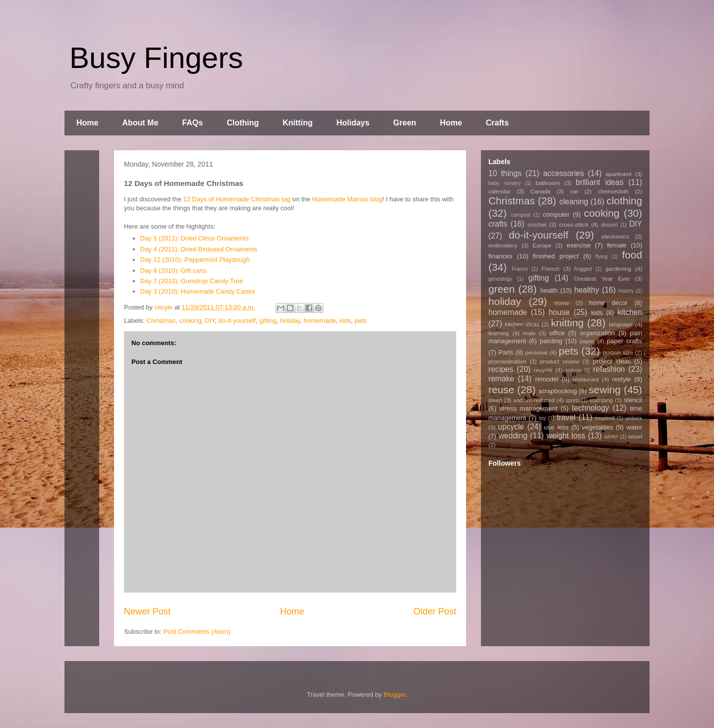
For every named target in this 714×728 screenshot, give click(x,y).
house (559, 312)
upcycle (511, 427)
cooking (190, 321)
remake (501, 379)
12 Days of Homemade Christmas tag (237, 199)
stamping (601, 400)
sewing (605, 390)
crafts (498, 224)
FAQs (192, 123)
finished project (556, 256)
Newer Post (147, 611)
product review (560, 361)
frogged (583, 269)
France (520, 269)
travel (566, 417)
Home (87, 123)
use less (556, 427)
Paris (506, 352)
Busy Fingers (156, 58)
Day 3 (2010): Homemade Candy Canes (198, 291)
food (632, 255)
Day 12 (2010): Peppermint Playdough (195, 260)
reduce (573, 370)
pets (361, 321)
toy (542, 418)
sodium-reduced (534, 400)
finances (500, 256)
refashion (609, 369)
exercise (579, 245)
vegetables (598, 427)
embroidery (503, 245)
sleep (495, 400)
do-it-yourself (237, 321)
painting (551, 341)
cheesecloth (613, 191)
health (549, 290)
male (529, 333)
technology (590, 408)
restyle (621, 379)
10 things (505, 173)
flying (601, 257)
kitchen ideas (522, 324)
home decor (608, 303)
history (626, 291)
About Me (140, 123)
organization (597, 333)
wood (635, 436)
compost (521, 215)
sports (573, 400)
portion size (618, 352)
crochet (537, 224)
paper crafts (625, 341)
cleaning (574, 202)
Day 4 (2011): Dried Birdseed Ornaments (199, 249)
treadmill (605, 418)
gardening (618, 269)
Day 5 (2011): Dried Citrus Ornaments (195, 238)
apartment (619, 174)
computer (556, 214)
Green (405, 123)
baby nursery (505, 183)
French (550, 269)
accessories (563, 173)
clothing (624, 201)
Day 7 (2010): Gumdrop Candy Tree (192, 281)
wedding (513, 436)
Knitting (297, 123)
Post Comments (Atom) (197, 632)
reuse (501, 390)
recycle (543, 370)
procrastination (507, 361)
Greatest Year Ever (602, 278)
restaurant (586, 379)
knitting (567, 323)
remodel (547, 379)
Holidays (353, 123)
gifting (268, 321)
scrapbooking (558, 391)
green (502, 289)
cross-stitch (574, 224)
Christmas (161, 321)
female (617, 245)
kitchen (630, 312)
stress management (528, 408)
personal (537, 352)
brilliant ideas (599, 182)
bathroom (548, 183)
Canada (540, 191)
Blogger (395, 695)
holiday (290, 321)
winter (611, 437)
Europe (542, 245)
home (562, 303)
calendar (500, 191)
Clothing (243, 123)
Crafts (497, 123)
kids (345, 321)
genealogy (500, 279)
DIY (210, 321)
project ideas (612, 361)
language (621, 324)
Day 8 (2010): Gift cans (174, 271)
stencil (633, 400)
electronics (615, 236)
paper (587, 341)
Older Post (435, 611)
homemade (320, 321)
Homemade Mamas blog (347, 199)
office (557, 333)
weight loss (566, 436)
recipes (501, 369)
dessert (609, 225)
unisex (634, 418)
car (574, 191)
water (634, 427)
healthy (587, 290)
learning (499, 333)
